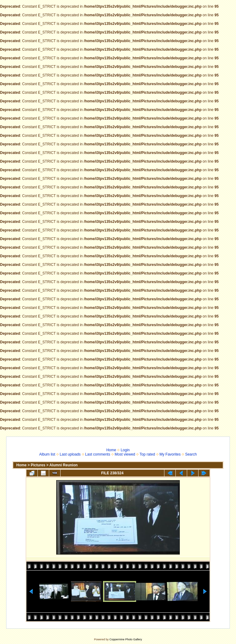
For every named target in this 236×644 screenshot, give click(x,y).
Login (125, 450)
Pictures (38, 465)
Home (111, 450)
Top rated (147, 454)
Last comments (98, 454)
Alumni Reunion (64, 465)
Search (191, 454)
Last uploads (70, 454)
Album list (47, 454)
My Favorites (170, 454)
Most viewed (125, 454)
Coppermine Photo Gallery (126, 639)
